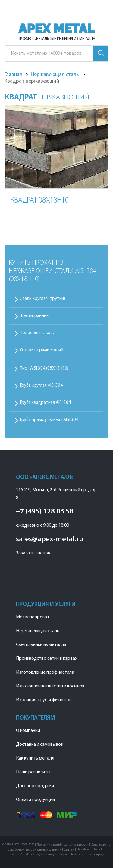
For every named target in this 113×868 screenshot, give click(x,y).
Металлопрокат (33, 617)
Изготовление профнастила (45, 672)
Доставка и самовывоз (39, 745)
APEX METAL (56, 29)
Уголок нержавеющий (41, 350)
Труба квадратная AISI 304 (45, 403)
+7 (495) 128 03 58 (45, 512)
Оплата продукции (35, 800)
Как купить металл (35, 758)
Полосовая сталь (37, 333)
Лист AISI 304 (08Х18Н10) (44, 369)
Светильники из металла (41, 645)
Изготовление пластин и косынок (50, 686)
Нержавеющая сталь (38, 631)
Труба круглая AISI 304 (41, 386)
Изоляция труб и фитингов (44, 700)
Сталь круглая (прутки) (42, 299)
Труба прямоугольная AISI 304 (49, 420)
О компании (28, 731)
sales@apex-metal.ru (50, 539)
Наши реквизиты (33, 772)
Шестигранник (34, 316)
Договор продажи (35, 786)
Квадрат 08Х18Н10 (40, 201)
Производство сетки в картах (47, 659)
